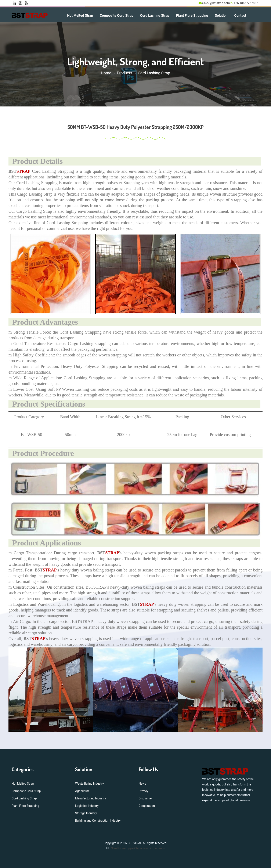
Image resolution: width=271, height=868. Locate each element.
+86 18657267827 (245, 3)
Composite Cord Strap (117, 16)
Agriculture (82, 791)
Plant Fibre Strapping (192, 16)
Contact (240, 16)
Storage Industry (86, 813)
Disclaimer (146, 798)
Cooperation (147, 806)
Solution (221, 16)
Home (107, 73)
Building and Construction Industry (98, 821)
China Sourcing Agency (149, 848)
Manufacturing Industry (91, 798)
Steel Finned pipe (122, 848)
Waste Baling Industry (89, 784)
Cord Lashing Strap (155, 16)
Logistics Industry (87, 806)
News (142, 784)
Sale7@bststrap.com (216, 3)
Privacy (143, 791)
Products (124, 73)
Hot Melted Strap (80, 16)
